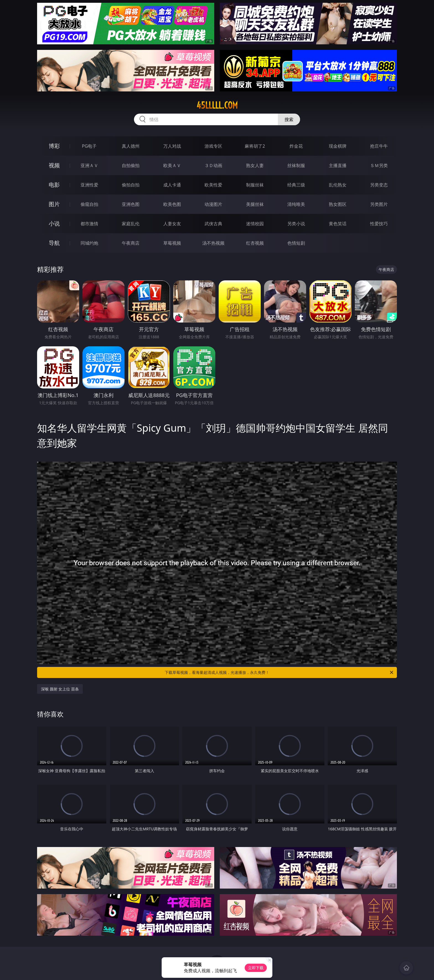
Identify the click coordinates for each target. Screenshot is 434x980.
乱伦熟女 (338, 185)
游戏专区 (213, 146)
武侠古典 (213, 224)
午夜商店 (131, 243)
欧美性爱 (213, 185)
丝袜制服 (296, 165)
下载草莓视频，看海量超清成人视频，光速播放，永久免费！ (279, 672)
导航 (54, 243)
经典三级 (296, 185)
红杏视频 (255, 243)
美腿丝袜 (255, 204)
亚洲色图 (131, 204)
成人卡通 (172, 185)
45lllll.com (217, 105)
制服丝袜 (255, 185)
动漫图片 (213, 204)
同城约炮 (89, 243)
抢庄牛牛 (379, 146)
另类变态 (379, 185)
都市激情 (89, 224)
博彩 (54, 146)
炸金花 (296, 146)
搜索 (289, 119)
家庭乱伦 (131, 224)
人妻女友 (172, 224)
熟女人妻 (255, 165)
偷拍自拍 (131, 185)
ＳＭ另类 (379, 165)
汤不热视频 (213, 243)
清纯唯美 (296, 204)
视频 (54, 165)
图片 (54, 204)
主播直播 (338, 165)
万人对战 (172, 146)
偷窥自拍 (89, 204)
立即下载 (256, 968)
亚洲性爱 (89, 185)
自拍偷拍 (131, 165)
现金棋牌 (338, 146)
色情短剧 (296, 243)
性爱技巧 (379, 224)
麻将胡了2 (255, 146)
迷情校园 (255, 224)
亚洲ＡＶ (89, 165)
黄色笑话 (338, 224)
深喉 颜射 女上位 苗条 (60, 689)
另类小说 (296, 224)
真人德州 (131, 146)
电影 (54, 185)
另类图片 (379, 204)
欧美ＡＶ (172, 165)
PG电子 (89, 146)
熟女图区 (338, 204)
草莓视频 (172, 243)
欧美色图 (172, 204)
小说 (54, 223)
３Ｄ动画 (213, 165)
